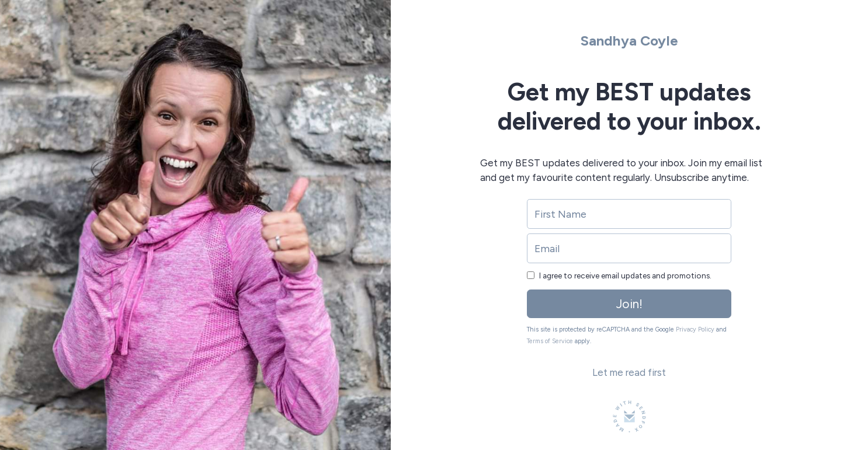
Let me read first (629, 372)
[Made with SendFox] (629, 416)
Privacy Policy (695, 329)
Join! (629, 304)
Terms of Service (550, 341)
